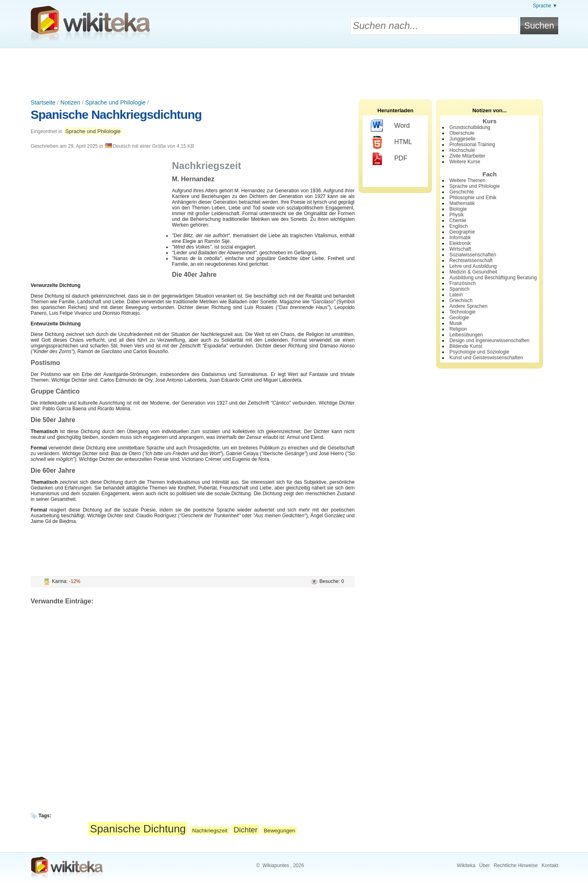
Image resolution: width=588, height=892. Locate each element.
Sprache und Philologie (116, 102)
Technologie (462, 312)
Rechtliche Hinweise (516, 865)
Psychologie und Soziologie (479, 352)
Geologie (459, 318)
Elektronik (460, 243)
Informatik (460, 238)
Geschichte (461, 192)
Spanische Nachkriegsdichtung (116, 115)
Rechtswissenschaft (471, 260)
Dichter (246, 830)
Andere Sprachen (468, 306)
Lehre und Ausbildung (473, 266)
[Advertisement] (294, 71)
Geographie (462, 232)
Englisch (458, 226)
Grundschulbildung (470, 127)
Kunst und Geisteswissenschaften (486, 358)
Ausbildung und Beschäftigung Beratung (493, 278)
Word (390, 126)
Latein (456, 295)
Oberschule (462, 133)
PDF (389, 159)
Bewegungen (280, 831)
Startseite (43, 102)
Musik (455, 323)
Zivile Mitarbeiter (467, 156)
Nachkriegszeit (210, 831)
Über (485, 865)
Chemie (458, 220)
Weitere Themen (467, 180)
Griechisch (461, 300)
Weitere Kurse (465, 162)
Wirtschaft (460, 249)
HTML (391, 142)
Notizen (70, 102)
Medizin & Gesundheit (473, 272)
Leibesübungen (466, 335)
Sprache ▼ (545, 6)
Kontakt (550, 865)
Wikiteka (466, 865)
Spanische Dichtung (138, 829)
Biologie (458, 209)
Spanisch (459, 289)
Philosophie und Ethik (473, 198)
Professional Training (472, 145)
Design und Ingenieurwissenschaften (489, 340)
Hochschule (462, 150)
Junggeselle (462, 139)
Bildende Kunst (466, 346)
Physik (456, 215)
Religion (458, 329)
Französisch (462, 283)
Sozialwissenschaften (473, 255)
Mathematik (462, 203)
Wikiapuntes (276, 865)
